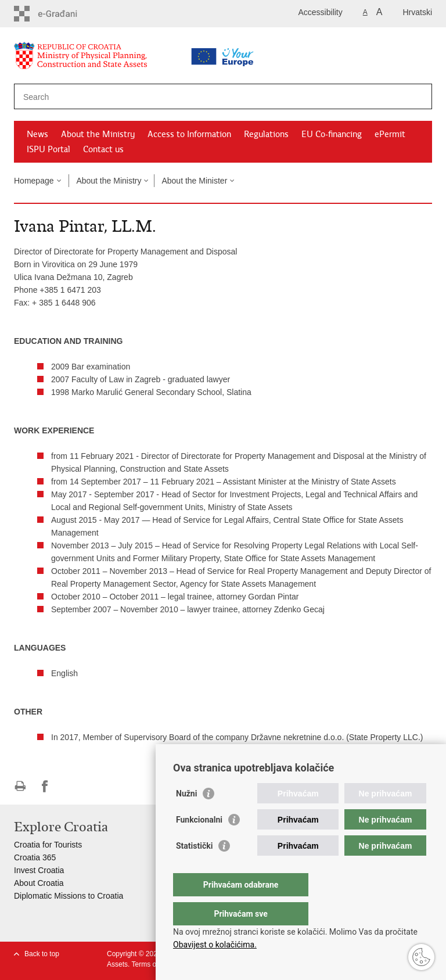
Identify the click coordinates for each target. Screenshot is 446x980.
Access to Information (189, 134)
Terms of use (151, 964)
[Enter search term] (186, 97)
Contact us (103, 149)
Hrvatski (417, 12)
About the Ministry (98, 134)
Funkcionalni (199, 843)
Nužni (186, 817)
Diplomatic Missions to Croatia (69, 896)
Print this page (20, 786)
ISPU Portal (48, 149)
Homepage (34, 181)
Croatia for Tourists (48, 845)
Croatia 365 (35, 857)
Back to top (42, 954)
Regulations (266, 134)
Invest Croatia (39, 870)
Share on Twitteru (70, 786)
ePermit (390, 134)
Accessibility (321, 12)
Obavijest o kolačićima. (215, 945)
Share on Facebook (45, 786)
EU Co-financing (332, 134)
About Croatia (39, 883)
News (37, 134)
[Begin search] (419, 96)
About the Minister (194, 181)
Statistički (194, 869)
